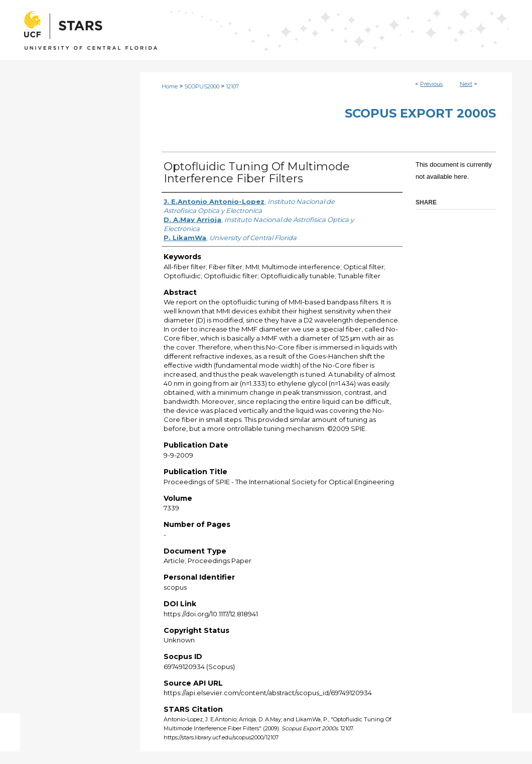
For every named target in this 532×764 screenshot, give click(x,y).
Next (466, 84)
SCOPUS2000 (202, 86)
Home (170, 86)
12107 (232, 86)
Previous (431, 84)
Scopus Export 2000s (420, 113)
